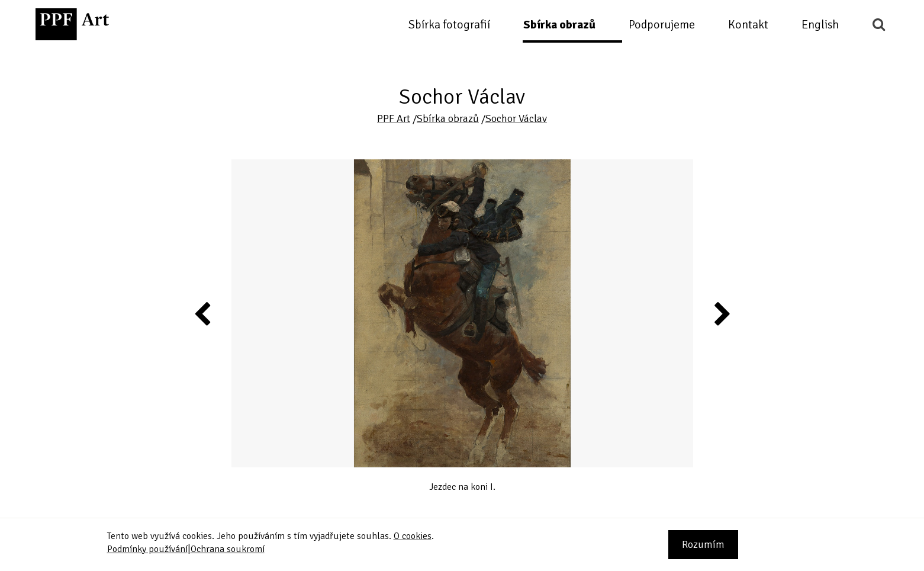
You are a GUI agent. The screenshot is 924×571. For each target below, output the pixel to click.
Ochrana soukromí (228, 549)
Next (721, 313)
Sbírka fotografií (449, 25)
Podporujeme (662, 25)
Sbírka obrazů (559, 25)
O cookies (413, 536)
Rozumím (703, 544)
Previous (203, 313)
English (820, 25)
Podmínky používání (147, 549)
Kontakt (748, 25)
